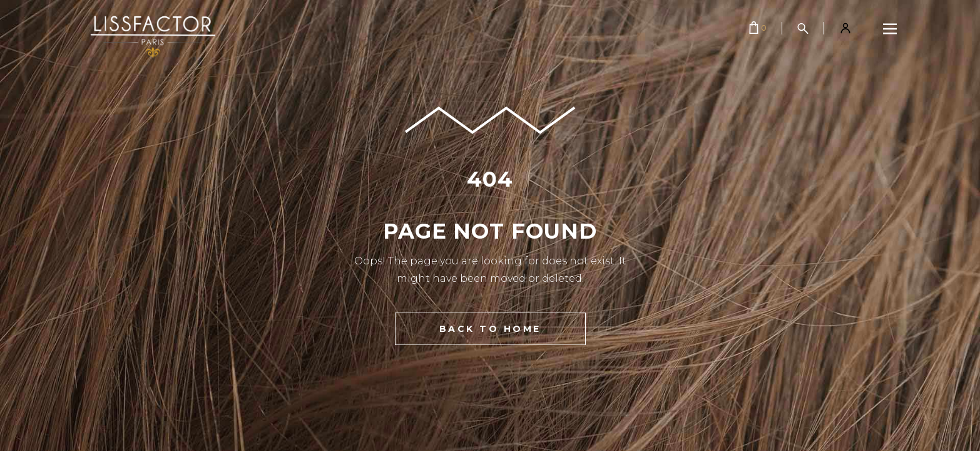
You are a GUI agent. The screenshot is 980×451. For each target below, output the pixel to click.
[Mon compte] (845, 28)
